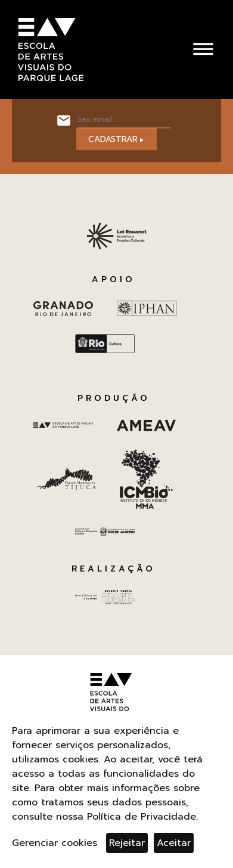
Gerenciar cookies (55, 843)
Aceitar (174, 843)
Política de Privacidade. (142, 817)
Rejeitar (127, 843)
